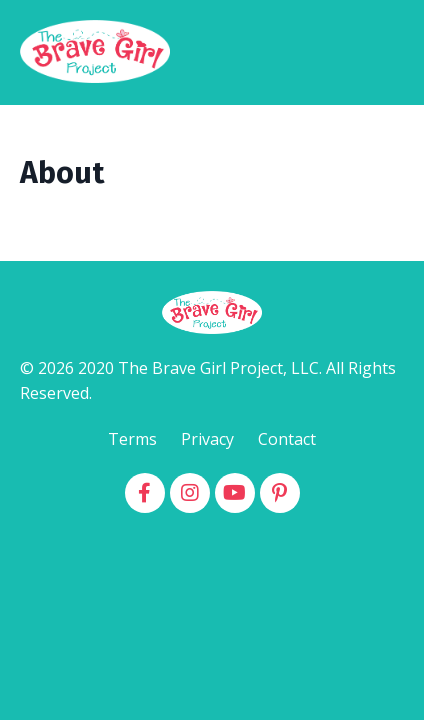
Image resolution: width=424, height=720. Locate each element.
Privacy (207, 439)
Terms (132, 439)
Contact (287, 439)
